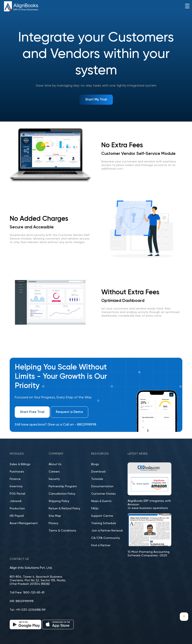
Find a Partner (101, 545)
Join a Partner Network (107, 531)
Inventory (16, 486)
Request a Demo (69, 412)
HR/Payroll (17, 516)
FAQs (95, 509)
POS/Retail (17, 494)
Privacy (53, 523)
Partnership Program (63, 486)
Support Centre (102, 516)
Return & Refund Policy (64, 509)
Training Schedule (104, 523)
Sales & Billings (20, 464)
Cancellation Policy (62, 494)
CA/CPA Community (105, 538)
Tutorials (97, 479)
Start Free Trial (32, 412)
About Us (55, 464)
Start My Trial (96, 100)
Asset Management (24, 523)
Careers (54, 472)
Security (54, 479)
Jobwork (16, 501)
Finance (15, 479)
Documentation (102, 486)
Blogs (95, 464)
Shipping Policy (59, 501)
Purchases (17, 472)
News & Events (101, 501)
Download (98, 472)
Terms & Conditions (62, 531)
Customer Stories (103, 494)
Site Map (55, 516)
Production (17, 509)
